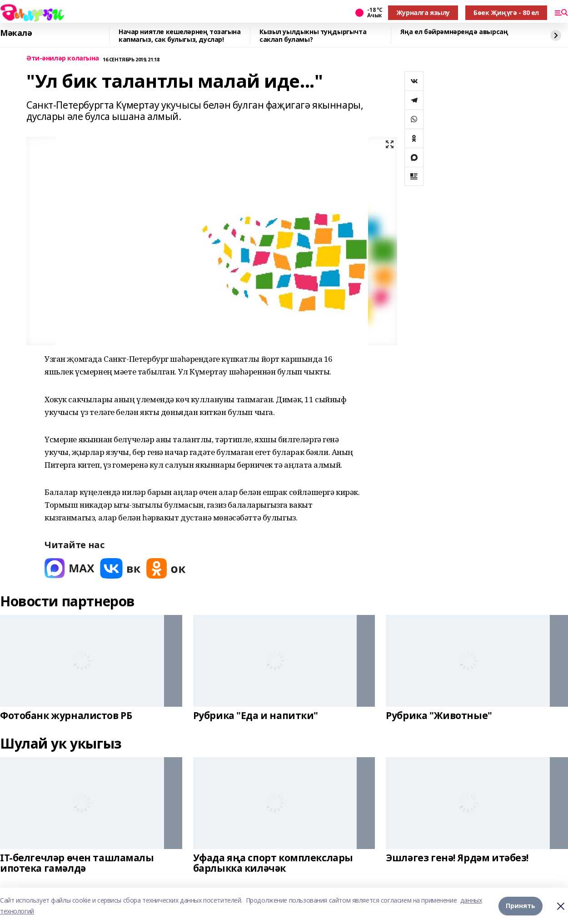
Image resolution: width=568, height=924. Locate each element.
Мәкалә (16, 33)
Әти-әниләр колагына (63, 58)
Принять (521, 906)
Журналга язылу (423, 12)
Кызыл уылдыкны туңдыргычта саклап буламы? (313, 36)
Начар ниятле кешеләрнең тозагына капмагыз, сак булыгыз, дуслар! (180, 36)
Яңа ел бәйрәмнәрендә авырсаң (454, 32)
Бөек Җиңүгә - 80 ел (506, 12)
